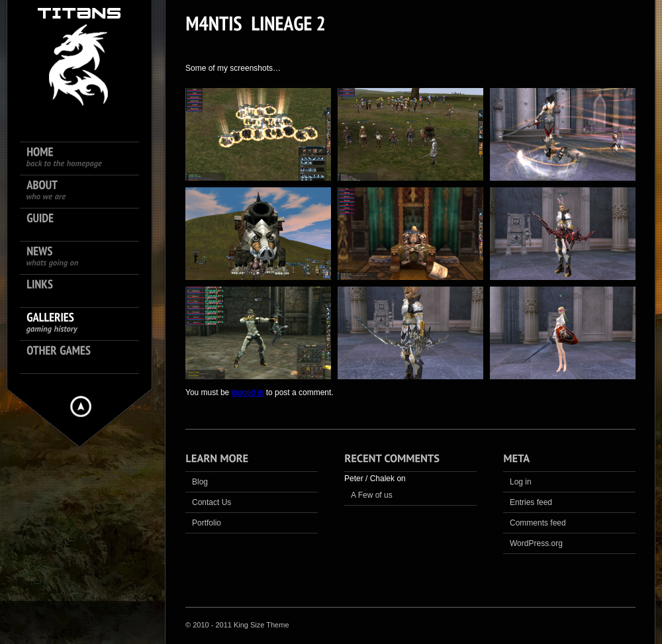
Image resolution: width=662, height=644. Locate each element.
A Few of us (372, 495)
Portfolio (207, 523)
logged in (248, 392)
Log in (521, 482)
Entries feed (531, 502)
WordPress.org (536, 543)
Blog (200, 482)
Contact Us (212, 502)
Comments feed (538, 523)
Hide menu (81, 406)
